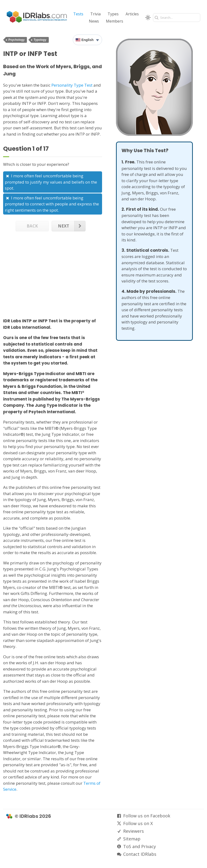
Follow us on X (138, 823)
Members (115, 21)
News (94, 21)
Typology (40, 40)
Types (113, 14)
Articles (132, 14)
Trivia (95, 14)
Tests (78, 14)
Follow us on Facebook (147, 816)
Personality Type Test (72, 85)
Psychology (16, 40)
